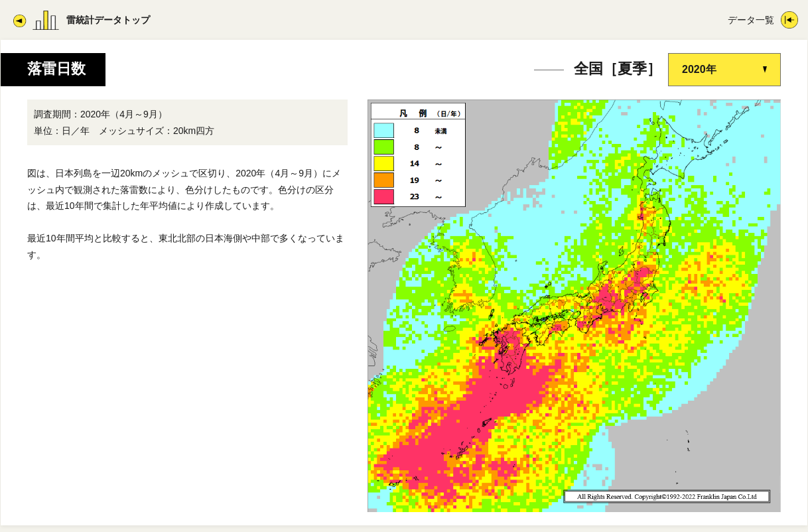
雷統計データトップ (108, 20)
